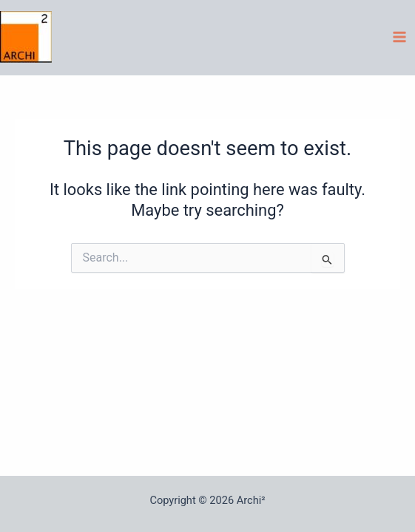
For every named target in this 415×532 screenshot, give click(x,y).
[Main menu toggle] (399, 37)
